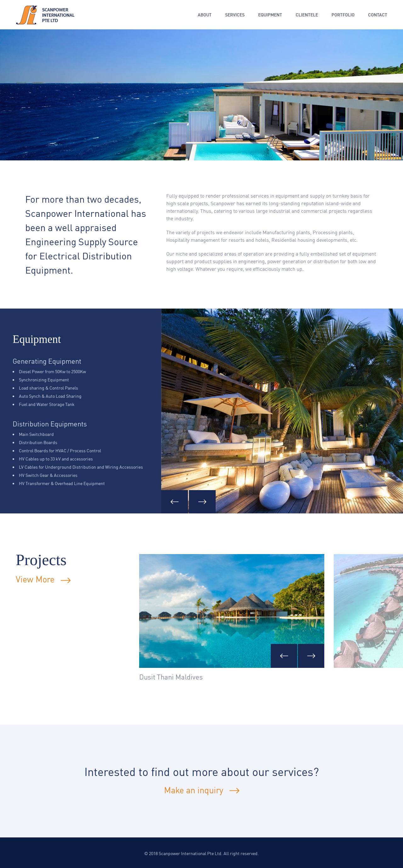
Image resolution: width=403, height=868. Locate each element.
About (205, 15)
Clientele (307, 15)
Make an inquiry (194, 790)
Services (235, 15)
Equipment (270, 15)
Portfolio (343, 15)
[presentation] (284, 656)
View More (43, 579)
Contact (378, 15)
